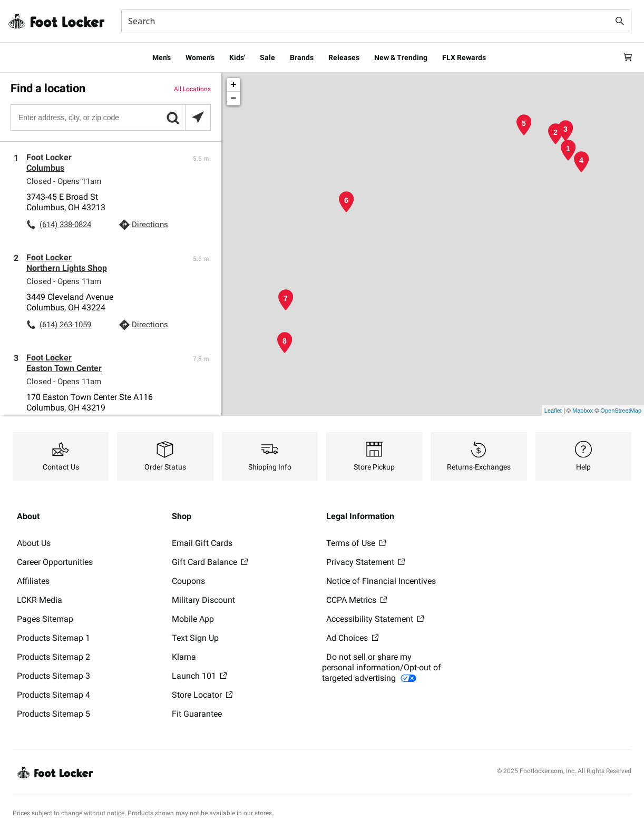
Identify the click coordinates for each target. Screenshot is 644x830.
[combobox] (376, 21)
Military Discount (203, 600)
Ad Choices (352, 638)
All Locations (192, 89)
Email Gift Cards (202, 543)
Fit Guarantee (197, 714)
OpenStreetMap (621, 411)
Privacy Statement (365, 562)
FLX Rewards (464, 57)
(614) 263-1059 (65, 325)
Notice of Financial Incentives (381, 581)
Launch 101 (199, 676)
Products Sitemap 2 (53, 657)
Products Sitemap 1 (53, 638)
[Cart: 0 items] (627, 57)
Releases (344, 57)
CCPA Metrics (357, 600)
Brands (302, 57)
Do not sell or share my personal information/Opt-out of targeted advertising (382, 667)
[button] (172, 118)
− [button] (234, 99)
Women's (200, 57)
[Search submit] (620, 21)
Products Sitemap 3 (53, 676)
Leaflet (553, 411)
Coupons (188, 581)
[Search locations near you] (198, 118)
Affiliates (33, 581)
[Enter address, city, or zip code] (110, 118)
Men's (162, 57)
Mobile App (193, 619)
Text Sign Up (195, 638)
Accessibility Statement (375, 619)
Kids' (237, 57)
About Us (34, 543)
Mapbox (583, 411)
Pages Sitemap (45, 619)
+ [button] (234, 85)
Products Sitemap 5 (53, 714)
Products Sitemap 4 (53, 695)
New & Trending (401, 57)
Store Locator (202, 695)
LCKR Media (40, 600)
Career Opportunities (55, 562)
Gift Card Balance (210, 562)
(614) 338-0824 (65, 224)
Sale (267, 57)
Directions (150, 224)
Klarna (184, 657)
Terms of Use (356, 543)
